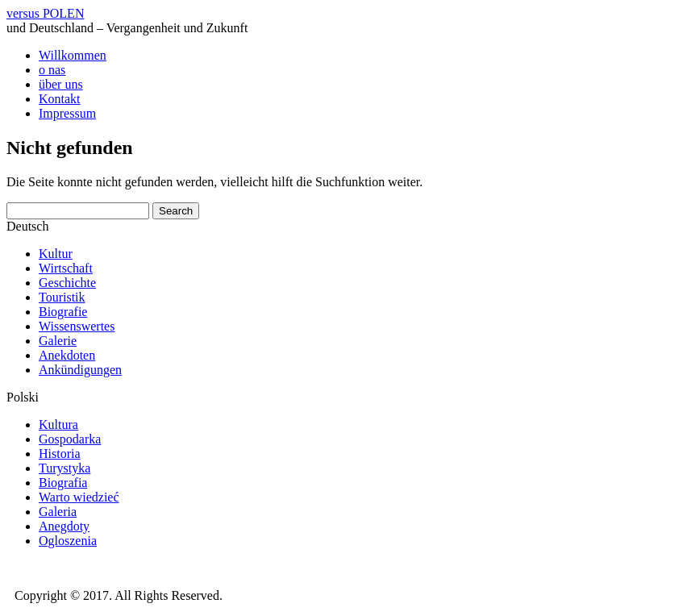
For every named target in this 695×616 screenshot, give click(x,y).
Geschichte (67, 283)
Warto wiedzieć (79, 497)
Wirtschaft (66, 268)
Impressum (67, 113)
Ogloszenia (68, 541)
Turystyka (65, 468)
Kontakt (60, 99)
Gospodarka (70, 439)
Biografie (63, 312)
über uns (61, 84)
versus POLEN (45, 13)
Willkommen (73, 55)
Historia (60, 454)
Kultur (56, 254)
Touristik (62, 297)
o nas (52, 70)
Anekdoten (67, 355)
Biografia (63, 483)
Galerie (58, 341)
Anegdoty (64, 526)
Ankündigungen (80, 370)
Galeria (58, 512)
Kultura (58, 425)
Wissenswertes (77, 326)
